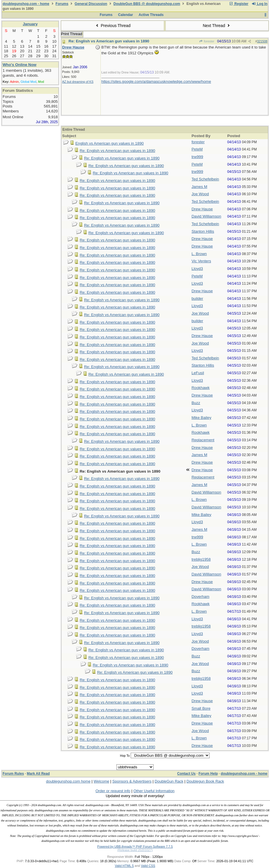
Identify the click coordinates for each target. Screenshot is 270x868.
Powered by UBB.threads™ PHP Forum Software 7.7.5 (135, 847)
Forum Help (208, 774)
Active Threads (151, 15)
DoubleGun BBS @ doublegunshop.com (147, 4)
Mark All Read (38, 774)
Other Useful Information (154, 791)
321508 (262, 41)
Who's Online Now (19, 65)
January (30, 24)
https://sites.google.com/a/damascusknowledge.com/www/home (156, 81)
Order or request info (113, 791)
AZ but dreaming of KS (78, 82)
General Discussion (91, 4)
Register (239, 4)
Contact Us (186, 774)
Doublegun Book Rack (205, 781)
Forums (62, 4)
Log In (260, 4)
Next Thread (217, 26)
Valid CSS (148, 866)
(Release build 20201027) (135, 850)
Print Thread (72, 34)
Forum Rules (13, 774)
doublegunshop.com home (68, 781)
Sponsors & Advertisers (132, 781)
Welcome (101, 781)
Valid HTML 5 (124, 866)
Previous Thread (113, 26)
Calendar (126, 15)
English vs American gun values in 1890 (109, 143)
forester (207, 41)
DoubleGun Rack (169, 781)
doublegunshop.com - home (26, 4)
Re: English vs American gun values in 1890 (109, 41)
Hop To (125, 756)
